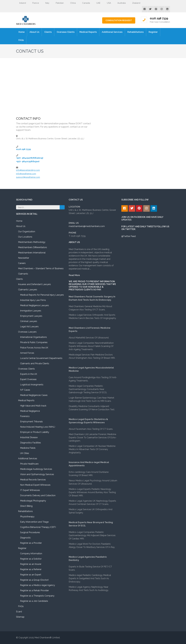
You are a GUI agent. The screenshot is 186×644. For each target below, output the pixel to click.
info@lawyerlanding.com (28, 170)
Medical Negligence (30, 411)
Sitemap (20, 617)
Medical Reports (88, 32)
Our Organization (27, 232)
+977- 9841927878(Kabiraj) (30, 158)
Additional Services (112, 32)
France (34, 3)
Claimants (23, 274)
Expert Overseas (28, 379)
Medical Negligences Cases (34, 395)
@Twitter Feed (128, 236)
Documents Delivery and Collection (38, 495)
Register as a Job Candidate (34, 601)
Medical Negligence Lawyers (34, 305)
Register (153, 32)
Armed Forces (27, 353)
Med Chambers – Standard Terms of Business (41, 268)
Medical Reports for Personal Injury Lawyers (42, 295)
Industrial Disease (29, 437)
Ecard (19, 612)
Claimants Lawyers (28, 290)
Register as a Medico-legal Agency (38, 585)
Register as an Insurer (31, 564)
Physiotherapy (27, 517)
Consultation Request (119, 20)
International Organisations (33, 337)
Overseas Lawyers (27, 332)
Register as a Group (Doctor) (34, 580)
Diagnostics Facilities (31, 443)
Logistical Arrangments (32, 385)
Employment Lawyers (31, 316)
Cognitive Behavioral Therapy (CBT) (38, 527)
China (71, 3)
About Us (34, 32)
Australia (120, 3)
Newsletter (24, 258)
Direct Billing (26, 506)
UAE (97, 3)
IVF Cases (25, 390)
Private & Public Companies (34, 342)
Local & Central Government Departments (41, 358)
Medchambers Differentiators (33, 247)
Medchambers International (32, 253)
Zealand (135, 3)
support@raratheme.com (28, 177)
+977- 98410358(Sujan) (28, 161)
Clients (48, 32)
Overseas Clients (66, 32)
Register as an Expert (31, 575)
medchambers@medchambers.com (87, 226)
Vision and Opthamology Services (37, 474)
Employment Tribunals (31, 422)
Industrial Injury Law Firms (33, 300)
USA (107, 3)
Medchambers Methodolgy (32, 242)
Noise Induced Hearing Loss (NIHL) (38, 427)
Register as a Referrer (31, 569)
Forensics (25, 416)
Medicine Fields (28, 448)
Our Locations (25, 237)
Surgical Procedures (30, 532)
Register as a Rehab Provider (34, 590)
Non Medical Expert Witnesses (35, 485)
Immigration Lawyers (31, 311)
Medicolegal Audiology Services (36, 469)
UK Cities (25, 453)
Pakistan (58, 3)
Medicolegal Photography (33, 501)
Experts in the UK (29, 374)
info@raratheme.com (26, 174)
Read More (74, 275)
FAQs (21, 40)
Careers (22, 263)
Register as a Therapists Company (37, 596)
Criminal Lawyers (29, 321)
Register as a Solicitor (31, 559)
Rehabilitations (136, 32)
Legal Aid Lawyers (29, 327)
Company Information (31, 554)
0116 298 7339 (159, 18)
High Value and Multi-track (33, 406)
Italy (46, 3)
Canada (84, 3)
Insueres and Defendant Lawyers (34, 284)
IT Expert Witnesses (30, 490)
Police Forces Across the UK (34, 348)
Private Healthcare (29, 464)
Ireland (21, 3)
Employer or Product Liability (35, 432)
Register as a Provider (31, 543)
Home (22, 32)
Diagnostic (25, 538)
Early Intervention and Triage (34, 522)
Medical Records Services (33, 480)
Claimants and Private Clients (35, 363)
